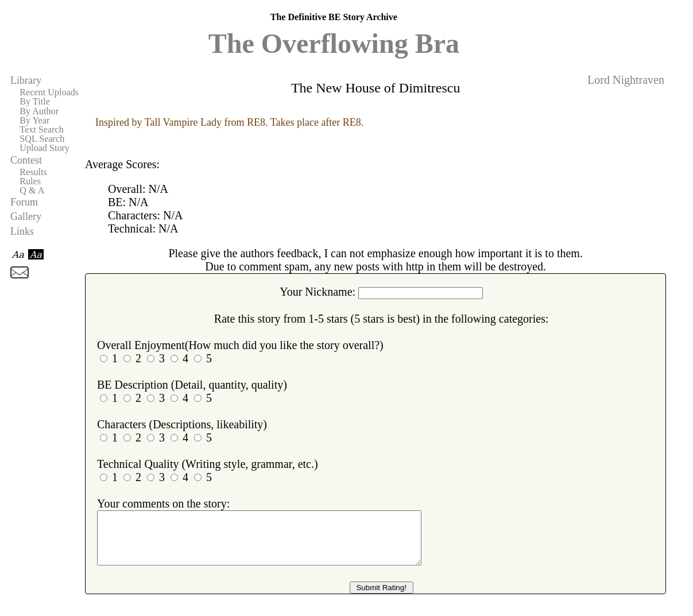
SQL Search (42, 139)
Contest (26, 160)
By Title (35, 102)
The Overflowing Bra (334, 43)
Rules (30, 181)
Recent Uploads (49, 92)
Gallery (26, 216)
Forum (24, 202)
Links (22, 231)
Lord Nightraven (626, 80)
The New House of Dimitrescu (376, 88)
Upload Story (44, 148)
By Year (34, 121)
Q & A (32, 191)
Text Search (42, 130)
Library (26, 80)
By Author (39, 111)
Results (33, 172)
